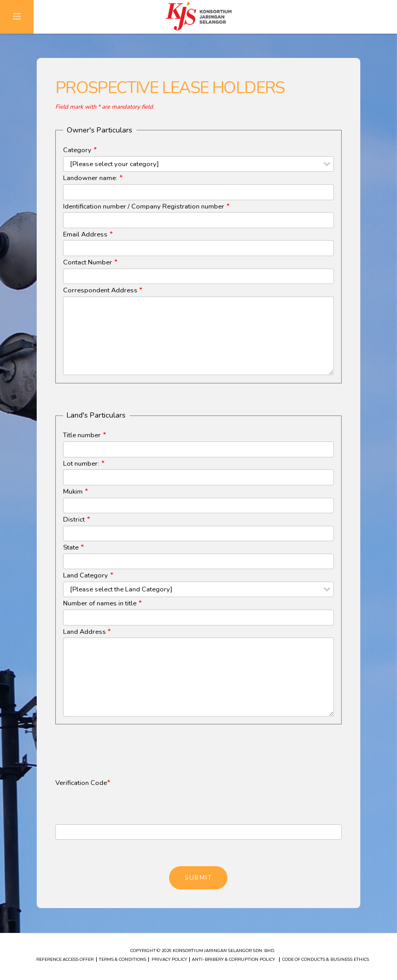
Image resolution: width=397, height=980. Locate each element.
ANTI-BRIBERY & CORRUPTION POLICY (233, 959)
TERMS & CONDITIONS (123, 959)
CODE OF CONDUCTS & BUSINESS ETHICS (326, 959)
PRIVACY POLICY (169, 959)
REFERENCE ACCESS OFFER (65, 959)
